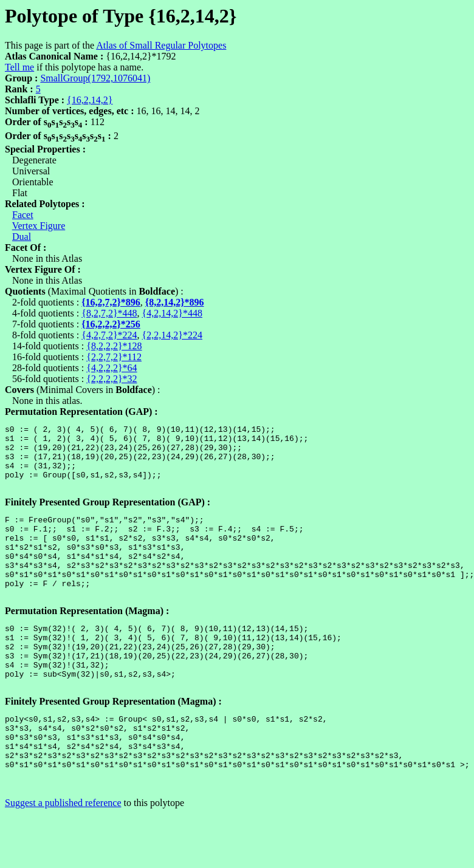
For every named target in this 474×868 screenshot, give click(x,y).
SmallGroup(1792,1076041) (95, 78)
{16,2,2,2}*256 (111, 324)
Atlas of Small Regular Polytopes (161, 45)
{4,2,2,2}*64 (112, 368)
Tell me (19, 67)
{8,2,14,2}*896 (175, 302)
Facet (23, 215)
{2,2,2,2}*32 (112, 379)
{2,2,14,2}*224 (172, 335)
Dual (22, 237)
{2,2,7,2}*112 (114, 357)
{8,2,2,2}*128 (114, 346)
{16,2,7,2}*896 (111, 302)
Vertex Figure (39, 226)
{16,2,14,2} (90, 100)
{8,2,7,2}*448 (109, 313)
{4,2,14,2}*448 (172, 313)
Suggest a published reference (63, 857)
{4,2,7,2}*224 (109, 335)
